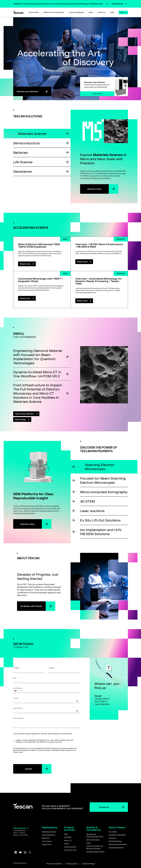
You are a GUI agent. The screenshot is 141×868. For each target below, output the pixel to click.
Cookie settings (88, 864)
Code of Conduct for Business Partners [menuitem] (95, 847)
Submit (29, 769)
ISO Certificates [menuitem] (93, 840)
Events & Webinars (76, 12)
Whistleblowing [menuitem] (115, 841)
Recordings (21, 419)
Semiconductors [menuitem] (49, 835)
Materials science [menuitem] (49, 832)
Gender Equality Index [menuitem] (95, 852)
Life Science (23, 162)
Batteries (21, 152)
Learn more (97, 94)
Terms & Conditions (54, 864)
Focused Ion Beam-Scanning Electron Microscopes (103, 480)
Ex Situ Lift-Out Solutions (100, 520)
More (112, 12)
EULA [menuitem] (89, 843)
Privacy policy (72, 864)
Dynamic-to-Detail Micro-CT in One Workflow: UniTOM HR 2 (37, 374)
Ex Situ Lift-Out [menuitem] (70, 850)
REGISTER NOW (118, 4)
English (122, 12)
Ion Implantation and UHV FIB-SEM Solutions (101, 532)
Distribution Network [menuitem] (117, 835)
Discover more (94, 189)
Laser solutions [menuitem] (70, 847)
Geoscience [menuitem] (47, 844)
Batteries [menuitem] (46, 838)
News (91, 12)
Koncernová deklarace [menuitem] (118, 844)
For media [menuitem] (113, 832)
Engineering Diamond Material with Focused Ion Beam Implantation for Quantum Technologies (38, 357)
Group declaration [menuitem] (116, 848)
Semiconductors (26, 143)
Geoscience (22, 171)
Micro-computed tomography (104, 492)
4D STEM (88, 501)
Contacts (101, 12)
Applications (34, 12)
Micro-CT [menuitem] (68, 840)
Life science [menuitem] (47, 841)
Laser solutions (92, 511)
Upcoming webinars (25, 414)
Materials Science (32, 134)
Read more (25, 264)
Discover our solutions (27, 91)
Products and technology (54, 12)
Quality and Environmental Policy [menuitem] (95, 835)
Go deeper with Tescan (31, 606)
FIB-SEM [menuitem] (68, 837)
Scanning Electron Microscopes (100, 467)
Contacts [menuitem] (112, 838)
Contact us (104, 807)
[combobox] (123, 12)
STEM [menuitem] (66, 844)
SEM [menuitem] (66, 834)
